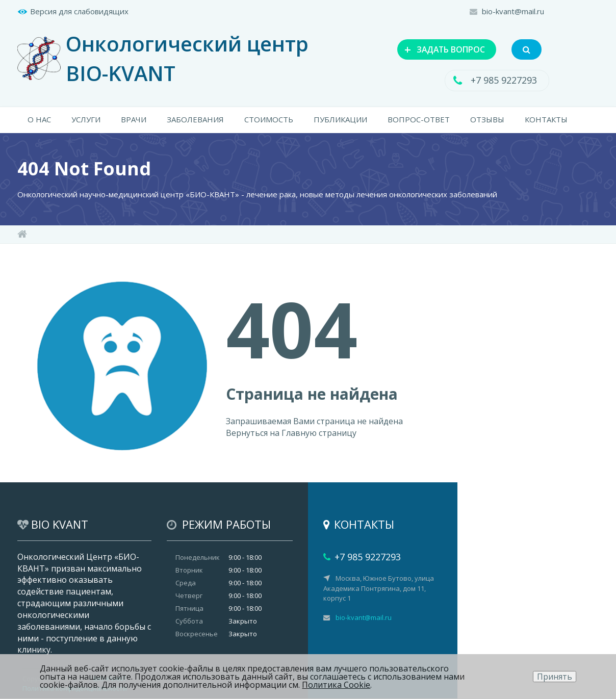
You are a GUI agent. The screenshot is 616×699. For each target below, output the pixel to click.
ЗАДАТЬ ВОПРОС (442, 49)
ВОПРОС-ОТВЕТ (419, 120)
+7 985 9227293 (504, 81)
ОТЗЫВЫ (487, 120)
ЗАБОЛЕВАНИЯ (195, 120)
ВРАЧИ (134, 120)
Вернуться (247, 433)
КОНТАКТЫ (546, 120)
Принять (555, 677)
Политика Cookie (336, 685)
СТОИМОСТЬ (269, 120)
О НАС (39, 120)
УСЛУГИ (86, 120)
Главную (299, 433)
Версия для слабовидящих (79, 11)
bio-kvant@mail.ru (513, 11)
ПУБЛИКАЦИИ (340, 120)
